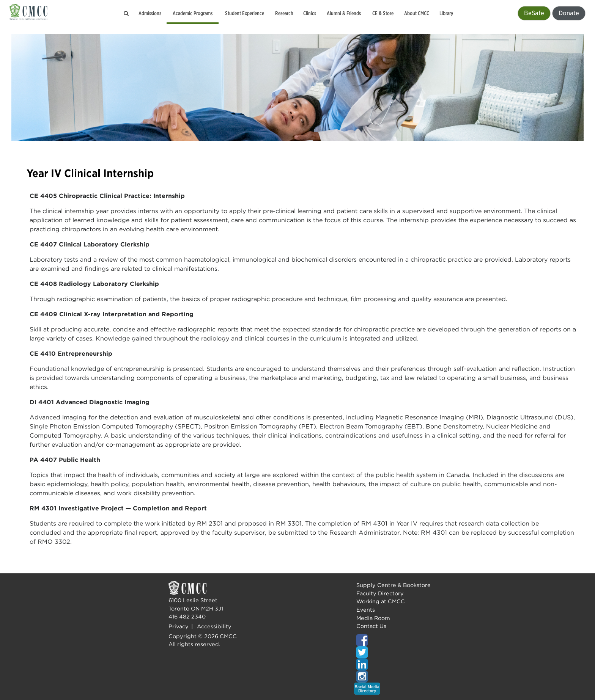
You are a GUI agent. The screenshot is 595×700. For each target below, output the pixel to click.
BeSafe (534, 13)
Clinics (310, 13)
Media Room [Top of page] (373, 618)
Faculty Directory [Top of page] (380, 593)
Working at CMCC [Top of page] (381, 601)
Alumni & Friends (344, 13)
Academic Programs (193, 13)
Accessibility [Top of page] (214, 626)
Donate (569, 13)
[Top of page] (392, 640)
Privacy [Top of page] (179, 626)
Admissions (150, 13)
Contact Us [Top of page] (371, 626)
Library (446, 13)
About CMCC (417, 13)
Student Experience (245, 13)
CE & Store (383, 13)
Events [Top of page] (366, 610)
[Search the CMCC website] (126, 13)
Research (284, 13)
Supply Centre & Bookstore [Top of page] (394, 585)
